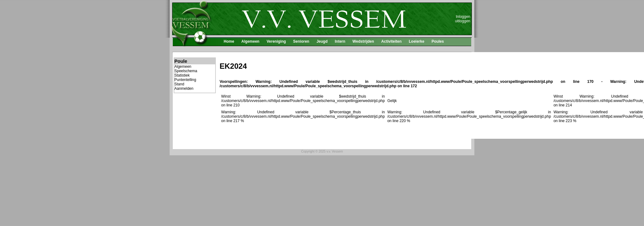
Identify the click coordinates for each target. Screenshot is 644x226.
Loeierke (416, 41)
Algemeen (250, 41)
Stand (179, 84)
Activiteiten (392, 41)
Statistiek (182, 75)
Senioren (301, 41)
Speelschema (186, 71)
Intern (340, 41)
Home (229, 41)
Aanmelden (184, 89)
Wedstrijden (363, 41)
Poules (438, 41)
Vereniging (276, 41)
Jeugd (322, 41)
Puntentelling (185, 80)
